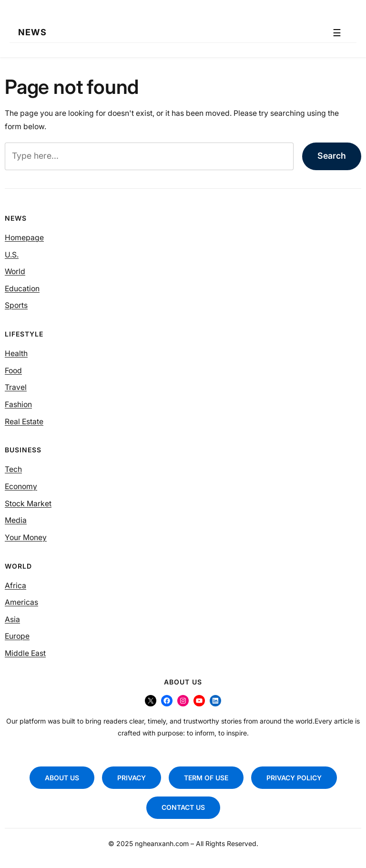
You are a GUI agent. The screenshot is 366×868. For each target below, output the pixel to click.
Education (22, 289)
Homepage (24, 238)
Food (13, 371)
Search (332, 156)
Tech (13, 469)
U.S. (12, 255)
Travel (16, 387)
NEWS (32, 32)
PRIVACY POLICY (294, 778)
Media (16, 520)
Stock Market (28, 504)
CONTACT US (183, 807)
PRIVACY (132, 778)
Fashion (18, 404)
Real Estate (24, 422)
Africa (15, 586)
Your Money (26, 537)
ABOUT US (62, 778)
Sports (16, 305)
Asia (12, 619)
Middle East (25, 653)
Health (16, 353)
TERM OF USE (206, 778)
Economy (21, 486)
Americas (21, 602)
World (15, 271)
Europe (17, 636)
